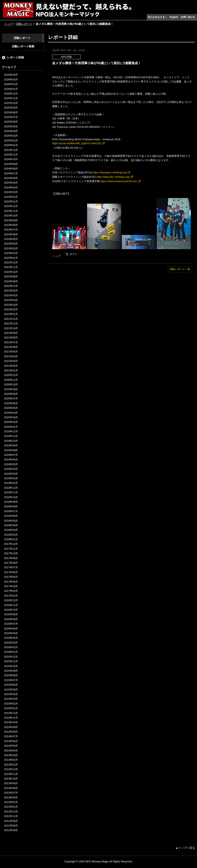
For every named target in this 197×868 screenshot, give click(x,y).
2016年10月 (11, 610)
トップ (8, 24)
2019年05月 (11, 464)
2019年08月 (11, 450)
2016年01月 (11, 652)
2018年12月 (11, 488)
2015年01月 (11, 708)
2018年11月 (11, 492)
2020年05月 (11, 408)
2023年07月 (11, 230)
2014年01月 (11, 765)
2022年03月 (11, 305)
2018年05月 (11, 521)
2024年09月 (11, 164)
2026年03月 (11, 80)
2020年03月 (11, 417)
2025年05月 (11, 126)
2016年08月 (11, 619)
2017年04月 (11, 582)
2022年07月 (11, 286)
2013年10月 (11, 779)
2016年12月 (11, 600)
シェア (57, 256)
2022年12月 (11, 262)
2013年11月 (11, 774)
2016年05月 (11, 633)
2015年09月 (11, 671)
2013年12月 (11, 769)
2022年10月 (11, 272)
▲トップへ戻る (185, 848)
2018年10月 (11, 497)
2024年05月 (11, 183)
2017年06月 (11, 572)
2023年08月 (11, 225)
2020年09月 (11, 389)
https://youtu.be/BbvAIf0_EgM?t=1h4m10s (77, 143)
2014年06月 (11, 741)
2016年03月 (11, 643)
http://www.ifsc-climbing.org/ (113, 177)
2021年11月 (11, 323)
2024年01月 (11, 202)
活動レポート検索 (23, 46)
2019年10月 (11, 441)
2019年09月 (11, 445)
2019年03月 (11, 474)
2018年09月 (11, 502)
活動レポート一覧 (180, 269)
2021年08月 (11, 338)
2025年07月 (11, 117)
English (174, 17)
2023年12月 (11, 206)
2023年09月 (11, 220)
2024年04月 (11, 187)
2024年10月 (11, 159)
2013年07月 (11, 793)
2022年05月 (11, 295)
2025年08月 (11, 112)
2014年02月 (11, 760)
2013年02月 (11, 802)
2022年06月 (11, 291)
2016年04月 (11, 638)
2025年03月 (11, 136)
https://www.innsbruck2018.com (119, 181)
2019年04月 (11, 469)
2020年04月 (11, 413)
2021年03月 (11, 361)
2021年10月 (11, 328)
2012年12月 (11, 812)
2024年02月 (11, 197)
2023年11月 (11, 211)
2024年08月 (11, 169)
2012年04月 (11, 830)
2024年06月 (11, 178)
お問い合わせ (188, 17)
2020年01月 (11, 427)
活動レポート (24, 24)
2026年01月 (11, 89)
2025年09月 (11, 108)
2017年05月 (11, 577)
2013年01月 (11, 807)
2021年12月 (11, 319)
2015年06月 (11, 685)
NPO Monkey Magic (97, 861)
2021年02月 (11, 366)
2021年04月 (11, 356)
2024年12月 (11, 150)
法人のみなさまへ (157, 17)
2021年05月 (11, 352)
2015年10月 (11, 666)
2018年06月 (11, 516)
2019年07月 (11, 455)
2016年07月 (11, 624)
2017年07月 (11, 567)
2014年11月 (11, 718)
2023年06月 (11, 234)
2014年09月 (11, 727)
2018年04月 (11, 525)
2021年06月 (11, 347)
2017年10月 (11, 553)
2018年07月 (11, 511)
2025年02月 (11, 141)
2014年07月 (11, 736)
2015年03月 (11, 699)
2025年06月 (11, 122)
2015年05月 (11, 690)
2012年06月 (11, 826)
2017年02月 (11, 591)
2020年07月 (11, 398)
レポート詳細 (15, 57)
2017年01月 (11, 596)
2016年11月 (11, 605)
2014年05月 (11, 746)
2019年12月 (11, 431)
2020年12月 (11, 375)
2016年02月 (11, 647)
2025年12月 (11, 94)
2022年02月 (11, 309)
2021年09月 (11, 333)
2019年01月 (11, 483)
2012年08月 (11, 821)
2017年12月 (11, 544)
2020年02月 (11, 422)
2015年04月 (11, 694)
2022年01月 (11, 314)
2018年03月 (11, 530)
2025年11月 (11, 98)
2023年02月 (11, 253)
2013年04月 (11, 797)
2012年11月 (11, 816)
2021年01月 (11, 370)
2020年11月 (11, 380)
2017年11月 (11, 549)
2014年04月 (11, 751)
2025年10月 (11, 103)
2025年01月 (11, 145)
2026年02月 (11, 84)
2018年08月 (11, 506)
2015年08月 (11, 675)
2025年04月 (11, 131)
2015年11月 (11, 661)
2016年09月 (11, 614)
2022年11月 (11, 267)
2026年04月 (11, 75)
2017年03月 (11, 586)
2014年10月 (11, 722)
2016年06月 (11, 629)
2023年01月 (11, 258)
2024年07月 (11, 173)
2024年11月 (11, 155)
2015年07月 (11, 680)
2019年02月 (11, 478)
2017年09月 (11, 558)
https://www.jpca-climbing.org (110, 172)
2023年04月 (11, 244)
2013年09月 (11, 783)
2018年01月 (11, 539)
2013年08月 (11, 788)
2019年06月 (11, 459)
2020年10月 (11, 384)
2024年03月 (11, 192)
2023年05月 (11, 239)
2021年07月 (11, 342)
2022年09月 (11, 277)
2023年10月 (11, 216)
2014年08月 (11, 732)
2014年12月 (11, 713)
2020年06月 (11, 403)
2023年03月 (11, 248)
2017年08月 (11, 563)
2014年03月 (11, 755)
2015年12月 (11, 657)
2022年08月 (11, 281)
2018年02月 (11, 535)
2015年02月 (11, 704)
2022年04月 (11, 300)
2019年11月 (11, 436)
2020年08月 (11, 394)
